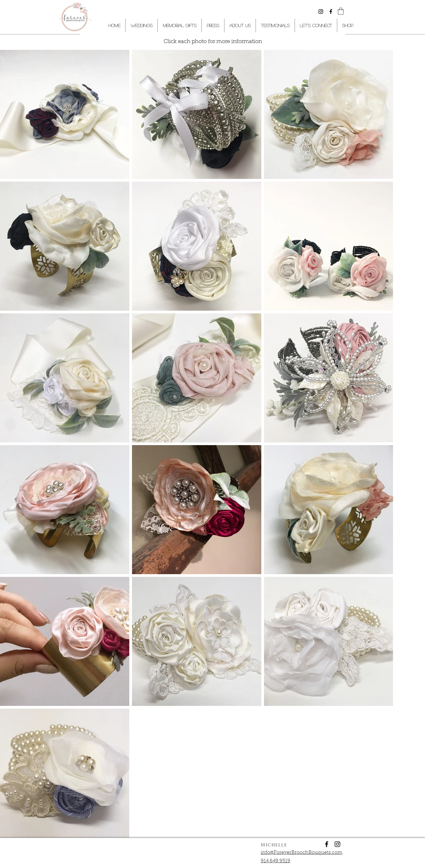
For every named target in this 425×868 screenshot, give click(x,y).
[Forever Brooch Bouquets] (327, 844)
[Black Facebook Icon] (331, 12)
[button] (341, 11)
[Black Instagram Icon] (321, 12)
